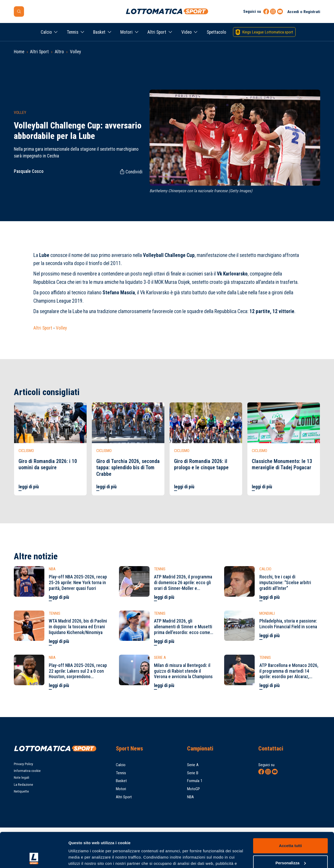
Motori (126, 32)
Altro (59, 52)
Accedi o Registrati (304, 12)
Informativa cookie (27, 771)
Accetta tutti (290, 813)
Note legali (22, 778)
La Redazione (23, 785)
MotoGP (193, 789)
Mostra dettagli (82, 858)
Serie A (193, 765)
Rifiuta (290, 847)
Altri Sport (157, 32)
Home (19, 52)
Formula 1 (195, 781)
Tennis (73, 32)
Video (187, 32)
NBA (190, 797)
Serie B (193, 773)
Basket (99, 32)
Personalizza (291, 830)
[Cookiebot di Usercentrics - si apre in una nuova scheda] (34, 858)
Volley (75, 52)
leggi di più (29, 487)
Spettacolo (216, 32)
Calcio (46, 32)
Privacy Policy (23, 764)
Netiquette (21, 791)
